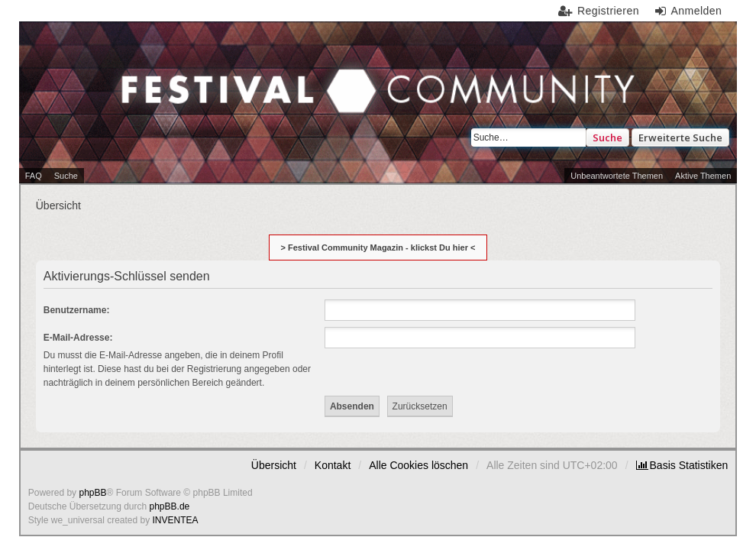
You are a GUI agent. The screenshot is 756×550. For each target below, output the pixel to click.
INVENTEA (176, 520)
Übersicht (274, 465)
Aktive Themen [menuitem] (703, 176)
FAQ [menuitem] (34, 176)
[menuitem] (682, 465)
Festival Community (192, 102)
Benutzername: (77, 310)
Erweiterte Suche (680, 137)
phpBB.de (170, 506)
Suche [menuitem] (66, 176)
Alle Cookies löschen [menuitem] (418, 465)
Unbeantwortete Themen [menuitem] (617, 176)
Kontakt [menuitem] (333, 465)
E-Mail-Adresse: (78, 338)
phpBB (92, 493)
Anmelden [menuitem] (696, 11)
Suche (607, 137)
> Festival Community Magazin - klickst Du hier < (378, 247)
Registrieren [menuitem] (608, 11)
